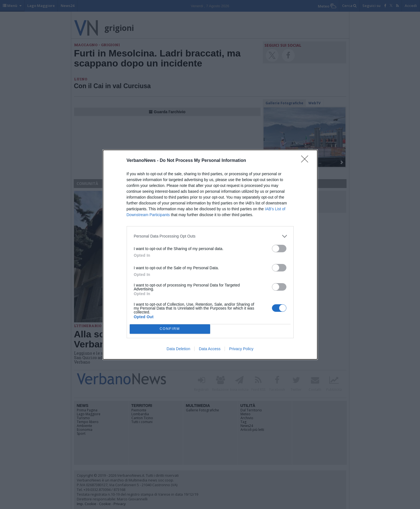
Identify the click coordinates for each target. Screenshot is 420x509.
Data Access (210, 349)
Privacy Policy (241, 349)
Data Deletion (179, 349)
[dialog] (210, 255)
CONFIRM (170, 329)
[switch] (279, 249)
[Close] (306, 161)
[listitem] (210, 236)
